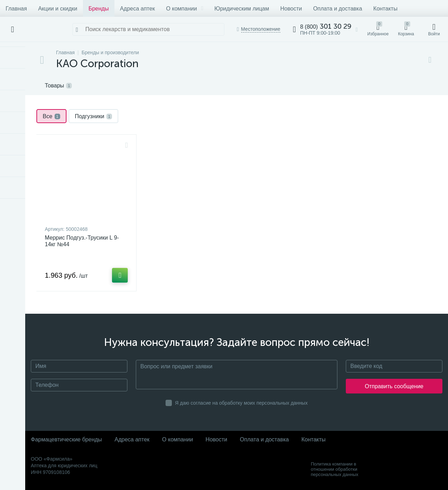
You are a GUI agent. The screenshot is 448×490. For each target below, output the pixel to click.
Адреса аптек (138, 9)
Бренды (99, 9)
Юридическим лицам (241, 9)
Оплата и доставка (338, 9)
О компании (184, 9)
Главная (16, 9)
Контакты (386, 9)
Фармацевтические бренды (66, 439)
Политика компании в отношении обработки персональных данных (335, 469)
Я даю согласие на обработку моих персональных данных (241, 403)
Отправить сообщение (394, 386)
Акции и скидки (58, 9)
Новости (291, 9)
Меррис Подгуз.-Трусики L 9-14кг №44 (82, 241)
